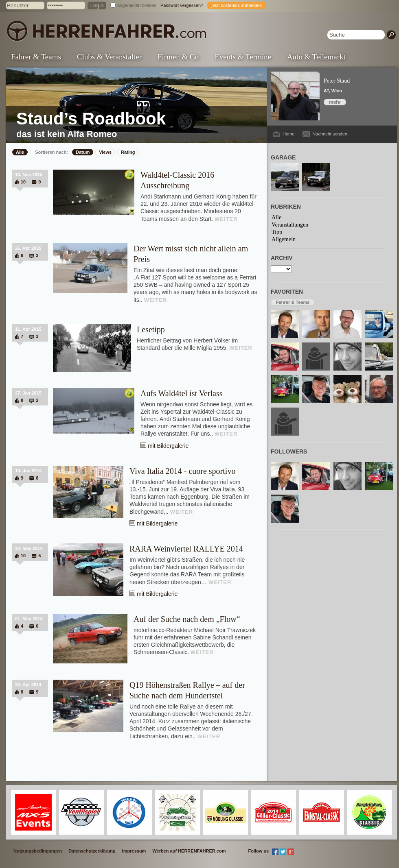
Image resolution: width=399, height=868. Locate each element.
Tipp (277, 232)
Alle (20, 152)
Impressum (134, 851)
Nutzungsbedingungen (38, 851)
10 (23, 182)
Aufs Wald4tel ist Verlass (182, 393)
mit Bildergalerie (168, 446)
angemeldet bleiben (137, 5)
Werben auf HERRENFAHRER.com (189, 851)
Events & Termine (243, 57)
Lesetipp (151, 329)
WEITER (226, 219)
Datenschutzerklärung (92, 851)
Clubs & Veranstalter (109, 57)
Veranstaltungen (290, 225)
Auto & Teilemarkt (316, 57)
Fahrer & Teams (36, 57)
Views (105, 152)
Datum (83, 152)
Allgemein (284, 239)
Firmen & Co (178, 57)
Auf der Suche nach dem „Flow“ (187, 619)
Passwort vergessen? (182, 5)
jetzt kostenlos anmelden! (237, 5)
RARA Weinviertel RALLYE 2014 (186, 549)
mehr (335, 102)
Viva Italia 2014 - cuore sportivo (182, 471)
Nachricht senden (330, 134)
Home (288, 134)
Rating (128, 152)
